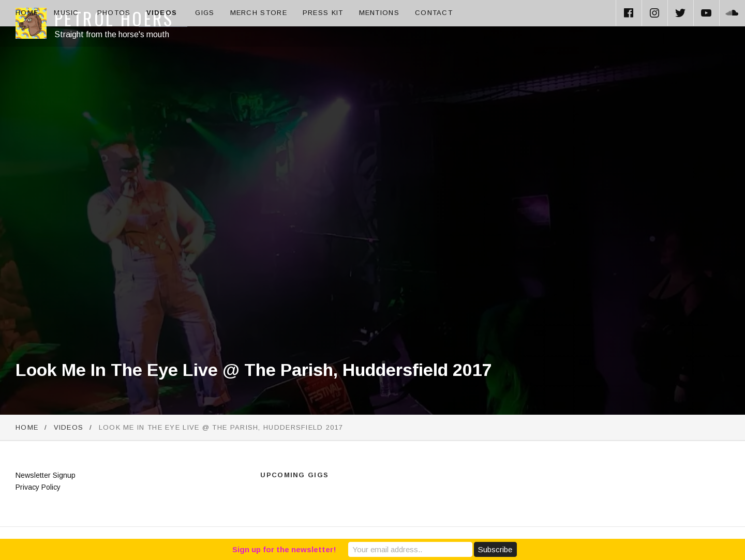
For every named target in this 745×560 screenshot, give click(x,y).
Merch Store (259, 13)
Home (27, 13)
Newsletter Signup (46, 475)
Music (66, 13)
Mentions (379, 13)
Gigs (205, 13)
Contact (434, 13)
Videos (162, 13)
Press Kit (323, 13)
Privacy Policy (38, 487)
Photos (114, 13)
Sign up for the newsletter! (284, 549)
